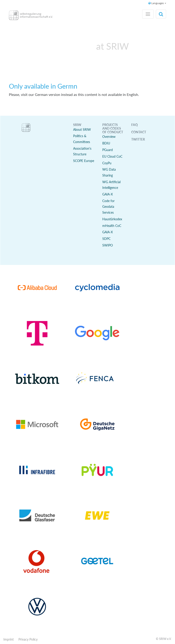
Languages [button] (156, 3)
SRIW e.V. (165, 639)
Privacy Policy (28, 639)
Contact (139, 132)
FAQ (134, 125)
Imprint (9, 639)
